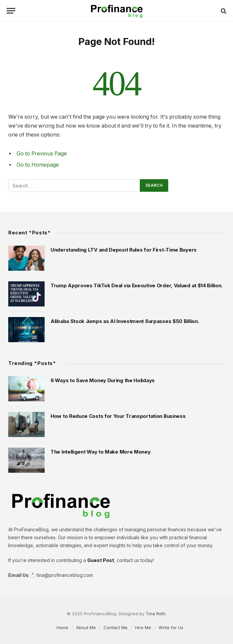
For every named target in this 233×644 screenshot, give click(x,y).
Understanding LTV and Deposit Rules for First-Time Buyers (124, 250)
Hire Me (143, 627)
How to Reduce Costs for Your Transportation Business (118, 416)
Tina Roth (156, 614)
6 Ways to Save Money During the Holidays (103, 380)
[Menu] (11, 11)
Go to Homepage (38, 165)
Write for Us (171, 627)
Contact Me (116, 627)
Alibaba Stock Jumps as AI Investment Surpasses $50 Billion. (125, 321)
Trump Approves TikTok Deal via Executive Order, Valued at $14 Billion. (136, 285)
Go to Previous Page (42, 154)
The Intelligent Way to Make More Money (101, 452)
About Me (86, 627)
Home (62, 627)
